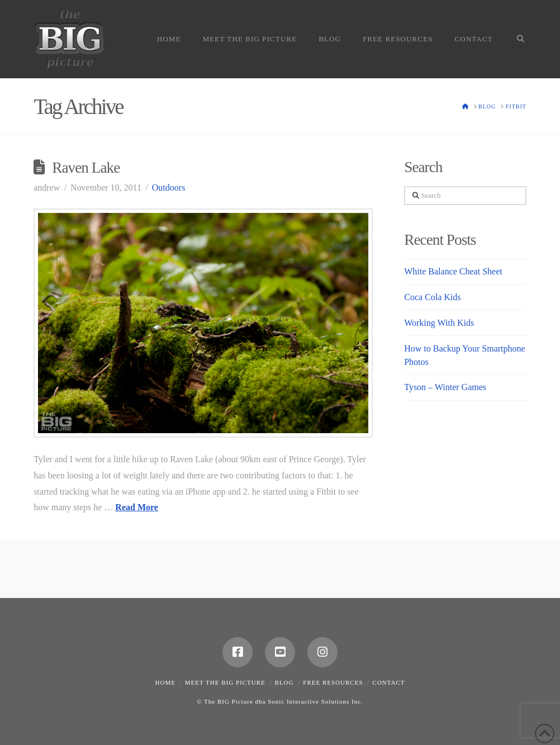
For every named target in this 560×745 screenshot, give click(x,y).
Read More (137, 507)
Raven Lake (86, 168)
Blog (284, 682)
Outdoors (169, 188)
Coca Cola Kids (432, 297)
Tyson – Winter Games (445, 387)
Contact (388, 682)
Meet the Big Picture (225, 682)
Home (165, 682)
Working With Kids (439, 323)
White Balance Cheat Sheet (453, 271)
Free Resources (333, 682)
